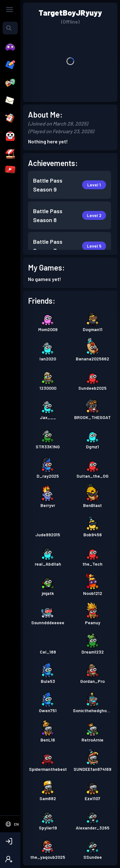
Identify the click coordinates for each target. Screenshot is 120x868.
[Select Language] (12, 824)
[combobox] (10, 28)
